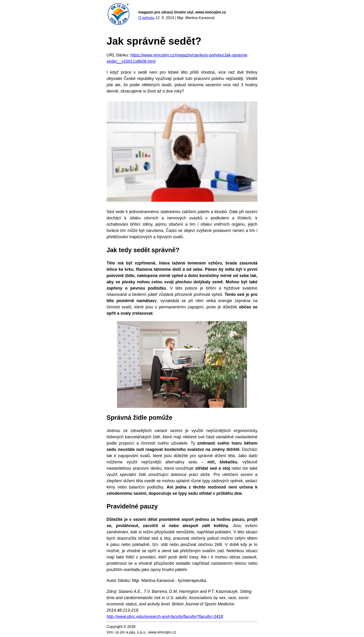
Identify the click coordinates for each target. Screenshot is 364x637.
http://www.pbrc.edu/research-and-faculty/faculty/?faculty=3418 (165, 617)
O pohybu (146, 18)
